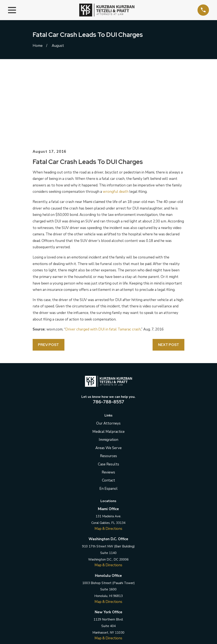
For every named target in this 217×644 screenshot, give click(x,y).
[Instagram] (119, 587)
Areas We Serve (108, 376)
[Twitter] (98, 587)
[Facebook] (88, 587)
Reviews (108, 400)
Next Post (169, 273)
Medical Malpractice (108, 360)
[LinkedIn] (108, 587)
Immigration (108, 368)
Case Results (108, 392)
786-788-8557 (108, 330)
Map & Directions (108, 457)
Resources (108, 384)
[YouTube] (129, 587)
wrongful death (116, 120)
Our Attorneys (108, 351)
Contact (108, 408)
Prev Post (48, 273)
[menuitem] (39, 635)
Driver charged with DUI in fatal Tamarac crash (103, 257)
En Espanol (108, 417)
